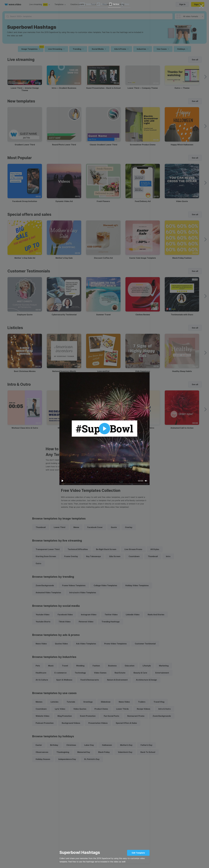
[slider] (104, 484)
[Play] (62, 481)
